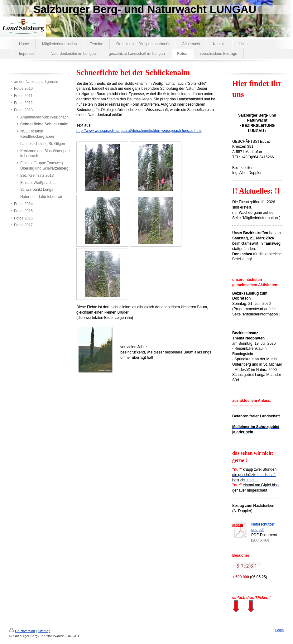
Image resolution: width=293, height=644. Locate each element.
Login (279, 630)
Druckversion (22, 631)
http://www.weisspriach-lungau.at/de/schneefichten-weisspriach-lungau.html (139, 131)
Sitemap (44, 631)
